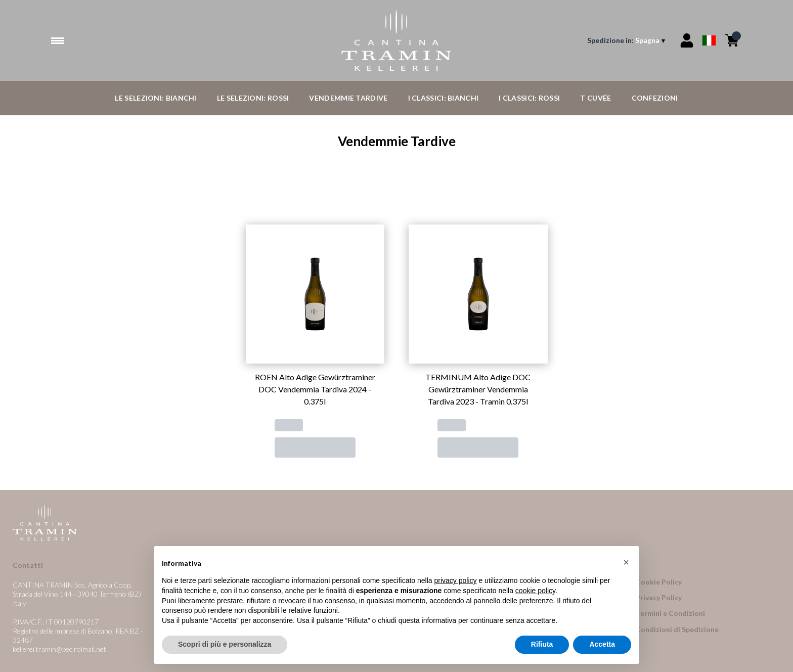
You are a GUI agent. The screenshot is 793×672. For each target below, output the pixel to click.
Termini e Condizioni (670, 613)
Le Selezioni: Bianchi (156, 98)
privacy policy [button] (456, 582)
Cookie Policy (659, 582)
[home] (396, 40)
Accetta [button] (602, 646)
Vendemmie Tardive (348, 98)
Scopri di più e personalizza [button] (225, 646)
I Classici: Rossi (529, 98)
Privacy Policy (659, 597)
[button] (626, 564)
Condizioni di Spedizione (677, 629)
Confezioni (655, 98)
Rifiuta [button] (542, 646)
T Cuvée (596, 98)
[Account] (687, 40)
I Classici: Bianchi (444, 98)
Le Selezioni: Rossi (253, 98)
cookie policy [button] (535, 592)
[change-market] (627, 40)
